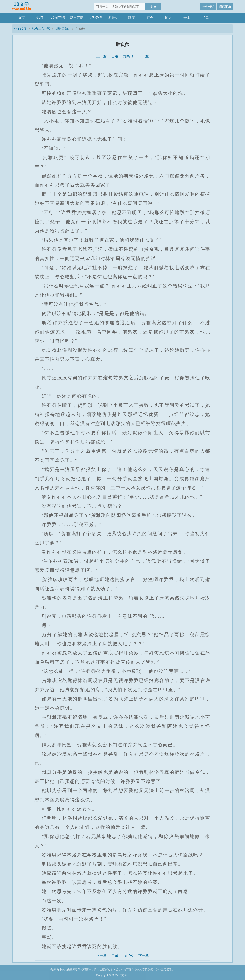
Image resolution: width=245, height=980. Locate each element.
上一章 (101, 56)
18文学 (22, 6)
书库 (205, 18)
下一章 (144, 56)
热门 (40, 18)
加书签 (128, 56)
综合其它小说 (41, 29)
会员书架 (208, 6)
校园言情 (58, 18)
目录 (115, 56)
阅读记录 (225, 6)
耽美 (132, 18)
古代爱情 (95, 18)
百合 (150, 18)
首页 (21, 18)
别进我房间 (63, 29)
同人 (168, 18)
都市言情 (77, 18)
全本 (187, 18)
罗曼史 (113, 18)
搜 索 (153, 7)
